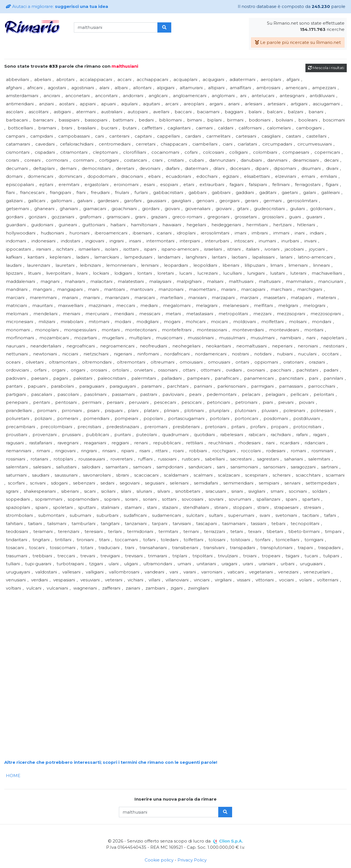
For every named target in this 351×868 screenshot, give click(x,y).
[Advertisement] (174, 632)
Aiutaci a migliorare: (57, 6)
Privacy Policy (192, 860)
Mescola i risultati (326, 68)
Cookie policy (159, 860)
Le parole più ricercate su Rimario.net (298, 42)
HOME (13, 776)
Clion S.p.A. (231, 841)
